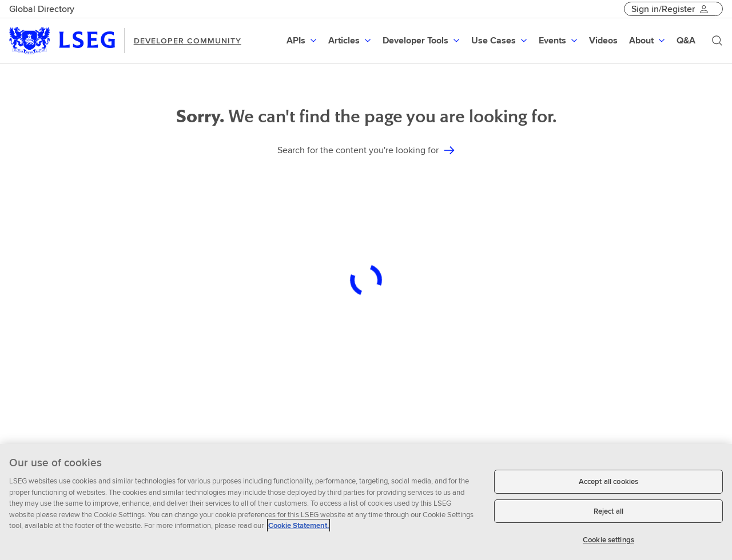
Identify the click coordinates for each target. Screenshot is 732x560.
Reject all (608, 511)
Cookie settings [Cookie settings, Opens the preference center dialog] (608, 540)
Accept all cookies (608, 481)
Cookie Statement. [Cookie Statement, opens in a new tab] (299, 525)
